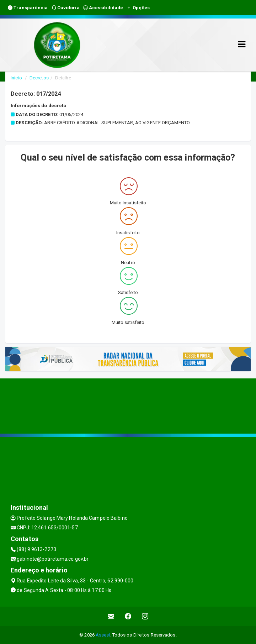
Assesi (103, 635)
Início (16, 78)
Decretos (39, 78)
